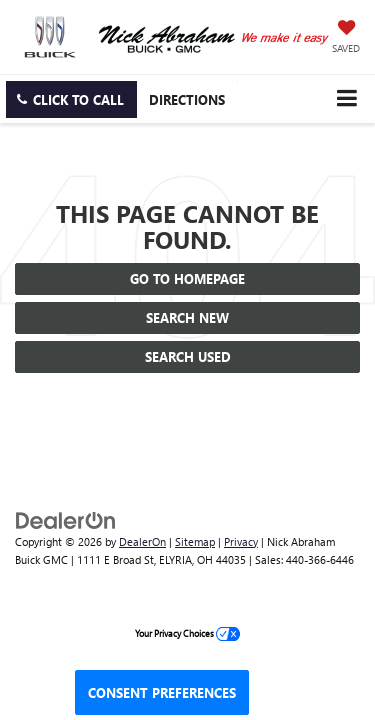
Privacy (241, 541)
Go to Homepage (187, 278)
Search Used (188, 356)
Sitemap (195, 541)
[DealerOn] (66, 518)
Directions (187, 99)
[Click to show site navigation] (346, 98)
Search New (187, 317)
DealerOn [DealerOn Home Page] (142, 541)
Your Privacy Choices (187, 633)
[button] (71, 99)
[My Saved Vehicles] (346, 38)
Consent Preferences (162, 692)
